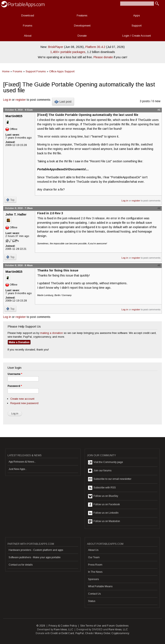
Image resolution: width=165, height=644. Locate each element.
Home (6, 71)
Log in (7, 100)
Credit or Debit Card (62, 633)
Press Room (95, 565)
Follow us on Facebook (104, 505)
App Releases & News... (22, 462)
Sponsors (93, 579)
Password (15, 386)
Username (15, 374)
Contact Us (94, 594)
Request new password (24, 403)
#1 (159, 110)
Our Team (94, 557)
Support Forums (36, 71)
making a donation (51, 333)
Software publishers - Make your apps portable (35, 557)
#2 (159, 208)
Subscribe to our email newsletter (110, 479)
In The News (95, 572)
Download (28, 15)
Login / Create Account (137, 36)
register (21, 100)
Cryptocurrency (120, 633)
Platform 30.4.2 (95, 47)
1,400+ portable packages (68, 52)
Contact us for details (21, 565)
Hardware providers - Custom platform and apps (36, 550)
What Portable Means (100, 586)
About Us (93, 550)
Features (82, 15)
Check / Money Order (98, 633)
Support (137, 26)
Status (92, 601)
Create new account (22, 399)
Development (82, 26)
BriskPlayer (56, 47)
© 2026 (41, 626)
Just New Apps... (18, 469)
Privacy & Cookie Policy (63, 626)
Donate (82, 36)
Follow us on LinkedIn (103, 513)
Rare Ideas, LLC (63, 629)
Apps (137, 15)
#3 (159, 265)
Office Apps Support (62, 71)
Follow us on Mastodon (104, 521)
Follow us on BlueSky (103, 496)
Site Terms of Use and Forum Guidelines (104, 626)
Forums (28, 26)
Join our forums (100, 471)
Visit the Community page (106, 462)
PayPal (80, 633)
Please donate (103, 57)
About (28, 36)
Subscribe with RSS (102, 488)
